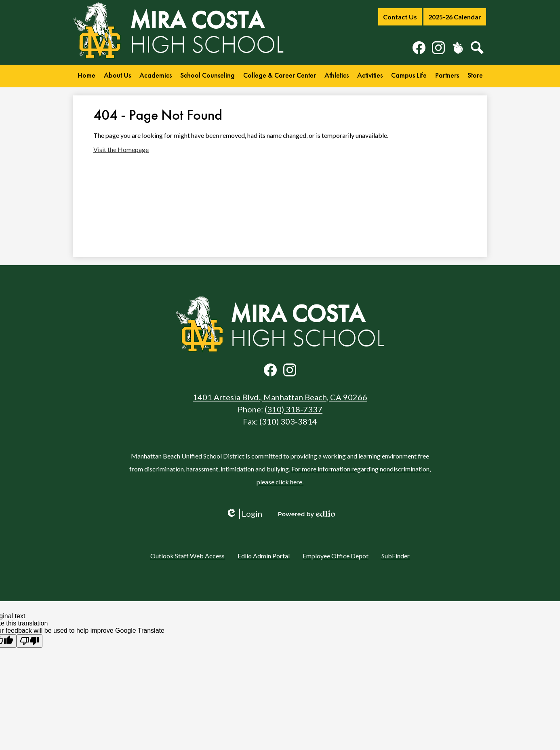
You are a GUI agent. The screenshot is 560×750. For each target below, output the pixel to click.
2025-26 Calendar (455, 17)
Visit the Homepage (121, 149)
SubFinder (396, 556)
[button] (117, 76)
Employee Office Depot (336, 556)
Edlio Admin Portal (264, 556)
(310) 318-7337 (294, 409)
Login (244, 514)
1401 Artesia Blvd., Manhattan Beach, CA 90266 (280, 397)
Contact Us (400, 17)
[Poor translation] (29, 641)
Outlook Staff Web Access (187, 556)
